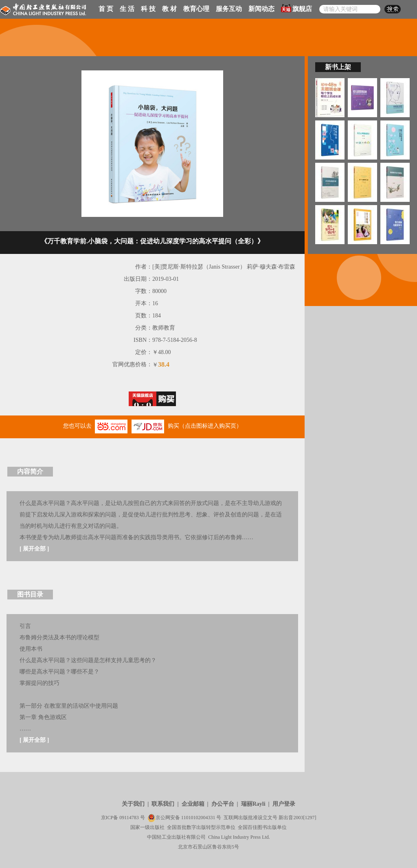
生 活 (127, 9)
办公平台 (223, 804)
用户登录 (284, 804)
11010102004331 (198, 818)
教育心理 (196, 9)
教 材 (169, 9)
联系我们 (163, 804)
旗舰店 (296, 8)
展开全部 (34, 549)
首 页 (106, 9)
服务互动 (229, 9)
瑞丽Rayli (253, 804)
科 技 (148, 9)
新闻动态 (261, 9)
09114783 (129, 818)
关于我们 (133, 804)
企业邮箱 (193, 804)
